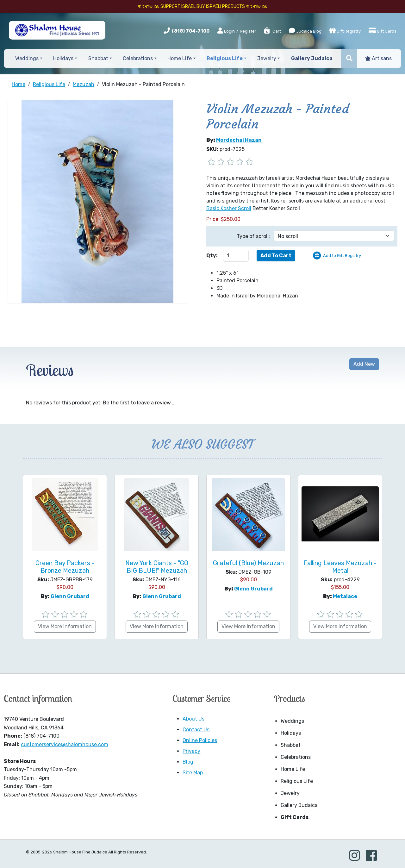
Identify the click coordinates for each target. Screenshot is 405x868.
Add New (364, 364)
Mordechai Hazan (239, 140)
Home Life (293, 769)
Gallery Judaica (299, 805)
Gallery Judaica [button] (312, 58)
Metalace (345, 596)
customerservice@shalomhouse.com (65, 744)
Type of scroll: (253, 236)
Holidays (291, 733)
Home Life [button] (180, 58)
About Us (193, 719)
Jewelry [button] (267, 58)
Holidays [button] (63, 58)
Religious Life (297, 781)
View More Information (65, 626)
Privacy (191, 751)
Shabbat (291, 745)
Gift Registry (345, 31)
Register (248, 31)
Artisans (379, 58)
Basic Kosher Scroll (229, 208)
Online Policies (200, 740)
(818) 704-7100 (191, 31)
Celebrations (296, 757)
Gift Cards (383, 31)
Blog (188, 762)
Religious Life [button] (225, 58)
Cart (272, 31)
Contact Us (196, 730)
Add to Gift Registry (342, 256)
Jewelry (290, 793)
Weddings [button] (27, 58)
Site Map (193, 773)
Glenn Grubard (70, 596)
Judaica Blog (305, 31)
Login (226, 31)
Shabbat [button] (98, 58)
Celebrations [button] (138, 58)
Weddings (292, 721)
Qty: (212, 256)
